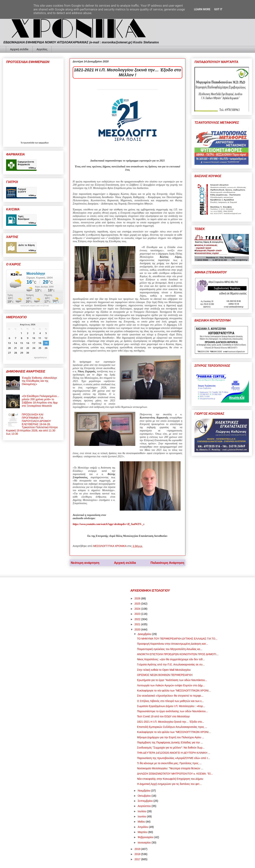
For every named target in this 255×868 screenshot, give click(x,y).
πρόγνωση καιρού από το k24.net (35, 306)
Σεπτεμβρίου (145, 801)
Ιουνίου (142, 816)
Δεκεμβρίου (145, 634)
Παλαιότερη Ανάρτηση (167, 563)
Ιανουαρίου (145, 843)
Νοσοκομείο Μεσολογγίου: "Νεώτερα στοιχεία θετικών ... (170, 768)
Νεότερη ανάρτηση (85, 563)
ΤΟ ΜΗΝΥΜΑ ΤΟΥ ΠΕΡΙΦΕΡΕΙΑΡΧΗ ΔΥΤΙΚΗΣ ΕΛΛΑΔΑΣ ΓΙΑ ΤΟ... (177, 639)
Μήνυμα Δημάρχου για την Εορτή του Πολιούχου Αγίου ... (171, 737)
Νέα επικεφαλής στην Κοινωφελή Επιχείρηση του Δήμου (170, 779)
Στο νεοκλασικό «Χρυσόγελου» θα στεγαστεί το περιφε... (170, 696)
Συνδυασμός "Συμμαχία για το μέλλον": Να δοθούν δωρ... (171, 748)
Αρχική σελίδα (19, 49)
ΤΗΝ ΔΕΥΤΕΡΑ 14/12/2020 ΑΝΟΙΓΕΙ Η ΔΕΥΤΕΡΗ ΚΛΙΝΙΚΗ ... (174, 753)
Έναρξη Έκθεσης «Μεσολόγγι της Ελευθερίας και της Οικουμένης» (39, 381)
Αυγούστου (145, 806)
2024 (138, 609)
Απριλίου (143, 827)
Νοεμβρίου (144, 791)
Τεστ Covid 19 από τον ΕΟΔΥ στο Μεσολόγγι (163, 716)
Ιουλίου (142, 811)
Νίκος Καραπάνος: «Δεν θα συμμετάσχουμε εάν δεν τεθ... (171, 659)
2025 (138, 604)
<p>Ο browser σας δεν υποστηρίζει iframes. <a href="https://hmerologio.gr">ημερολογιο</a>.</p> (27, 341)
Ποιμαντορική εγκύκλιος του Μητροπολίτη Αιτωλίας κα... (170, 649)
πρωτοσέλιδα (29, 143)
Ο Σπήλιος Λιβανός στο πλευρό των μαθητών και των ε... (170, 701)
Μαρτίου (143, 832)
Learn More (202, 9)
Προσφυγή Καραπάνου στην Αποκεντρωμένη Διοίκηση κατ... (173, 644)
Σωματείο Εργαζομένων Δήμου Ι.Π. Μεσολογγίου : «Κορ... (171, 706)
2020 (138, 629)
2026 (138, 598)
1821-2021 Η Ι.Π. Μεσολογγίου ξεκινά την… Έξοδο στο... (171, 722)
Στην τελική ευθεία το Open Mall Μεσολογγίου (164, 670)
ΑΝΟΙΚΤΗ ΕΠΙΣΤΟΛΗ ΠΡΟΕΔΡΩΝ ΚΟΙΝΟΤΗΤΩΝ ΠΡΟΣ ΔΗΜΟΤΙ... (178, 654)
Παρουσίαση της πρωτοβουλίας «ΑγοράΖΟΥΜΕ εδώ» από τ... (174, 758)
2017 (138, 859)
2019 (138, 849)
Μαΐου (142, 822)
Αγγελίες (42, 49)
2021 (138, 624)
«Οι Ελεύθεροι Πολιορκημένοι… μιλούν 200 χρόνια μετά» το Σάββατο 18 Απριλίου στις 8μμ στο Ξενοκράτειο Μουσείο (41, 401)
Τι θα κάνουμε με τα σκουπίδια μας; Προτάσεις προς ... (169, 763)
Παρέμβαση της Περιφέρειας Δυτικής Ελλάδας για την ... (170, 742)
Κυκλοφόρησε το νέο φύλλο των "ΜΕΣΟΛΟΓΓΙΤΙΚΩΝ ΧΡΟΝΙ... (174, 691)
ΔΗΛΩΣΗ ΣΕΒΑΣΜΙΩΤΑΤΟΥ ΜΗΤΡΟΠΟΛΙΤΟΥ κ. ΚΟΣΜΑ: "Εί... (175, 774)
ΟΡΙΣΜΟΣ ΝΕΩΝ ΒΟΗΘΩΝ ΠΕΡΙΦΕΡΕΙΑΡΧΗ (165, 675)
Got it (218, 9)
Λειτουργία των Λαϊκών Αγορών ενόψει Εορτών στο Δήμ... (171, 685)
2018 (138, 854)
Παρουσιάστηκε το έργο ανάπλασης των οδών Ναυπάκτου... (173, 711)
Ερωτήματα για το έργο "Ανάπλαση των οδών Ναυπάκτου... (172, 680)
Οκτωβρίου (145, 796)
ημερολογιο (40, 357)
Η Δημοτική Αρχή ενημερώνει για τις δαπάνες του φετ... (169, 784)
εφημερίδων (44, 143)
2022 (138, 619)
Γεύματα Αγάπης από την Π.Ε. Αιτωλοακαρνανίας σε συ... (171, 664)
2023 (138, 614)
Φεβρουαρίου (146, 837)
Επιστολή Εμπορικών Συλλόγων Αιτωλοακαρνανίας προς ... (172, 727)
